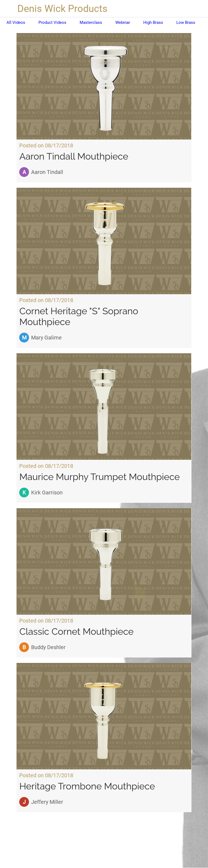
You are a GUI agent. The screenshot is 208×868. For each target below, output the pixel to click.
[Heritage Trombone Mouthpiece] (104, 716)
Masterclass (91, 22)
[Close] (9, 9)
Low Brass (186, 22)
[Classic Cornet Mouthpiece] (104, 561)
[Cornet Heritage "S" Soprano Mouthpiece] (104, 241)
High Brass (153, 22)
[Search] (199, 9)
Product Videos (52, 22)
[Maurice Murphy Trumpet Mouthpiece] (104, 407)
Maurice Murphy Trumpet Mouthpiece (99, 477)
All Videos (16, 22)
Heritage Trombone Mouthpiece (87, 786)
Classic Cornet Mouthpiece (76, 631)
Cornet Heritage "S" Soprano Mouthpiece (79, 316)
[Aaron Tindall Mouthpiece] (104, 86)
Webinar (123, 22)
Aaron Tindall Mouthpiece (74, 156)
